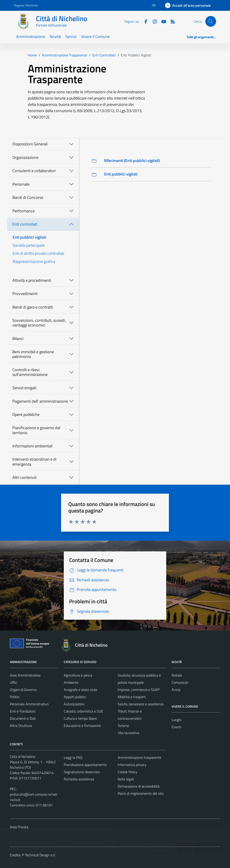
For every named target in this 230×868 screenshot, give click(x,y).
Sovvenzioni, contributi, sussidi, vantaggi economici (39, 323)
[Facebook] (144, 21)
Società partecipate (29, 245)
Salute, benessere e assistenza (141, 704)
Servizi (71, 37)
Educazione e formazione (82, 726)
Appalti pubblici (75, 697)
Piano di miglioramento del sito (141, 793)
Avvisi (176, 690)
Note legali (126, 779)
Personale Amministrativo (29, 704)
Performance (23, 211)
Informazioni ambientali (32, 446)
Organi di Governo (23, 690)
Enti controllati (25, 224)
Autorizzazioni (74, 704)
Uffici (14, 682)
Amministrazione (31, 37)
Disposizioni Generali (30, 144)
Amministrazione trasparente (139, 757)
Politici (15, 697)
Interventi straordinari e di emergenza (34, 462)
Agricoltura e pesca (78, 675)
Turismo (123, 726)
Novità (55, 37)
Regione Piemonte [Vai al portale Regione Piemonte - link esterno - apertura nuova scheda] (26, 5)
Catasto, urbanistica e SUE (83, 711)
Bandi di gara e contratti (33, 307)
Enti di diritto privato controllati (38, 253)
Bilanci (18, 339)
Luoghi (177, 720)
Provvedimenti (25, 294)
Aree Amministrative (25, 675)
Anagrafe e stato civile (81, 690)
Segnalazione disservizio (82, 772)
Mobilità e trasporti (132, 697)
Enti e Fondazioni (23, 711)
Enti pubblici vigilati (29, 237)
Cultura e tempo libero (80, 718)
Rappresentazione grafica (34, 261)
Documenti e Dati (23, 718)
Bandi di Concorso (28, 197)
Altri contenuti (24, 477)
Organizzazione (25, 157)
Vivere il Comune (95, 37)
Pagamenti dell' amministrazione (40, 401)
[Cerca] (211, 21)
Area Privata (19, 827)
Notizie (177, 675)
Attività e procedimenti (32, 280)
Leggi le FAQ (73, 757)
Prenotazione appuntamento (85, 765)
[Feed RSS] (171, 21)
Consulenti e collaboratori (34, 171)
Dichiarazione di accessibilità (139, 786)
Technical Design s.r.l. (40, 855)
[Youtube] (162, 21)
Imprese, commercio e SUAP (139, 690)
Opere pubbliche (26, 414)
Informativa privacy (132, 765)
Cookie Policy (127, 772)
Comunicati (180, 682)
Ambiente (71, 682)
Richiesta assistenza (79, 779)
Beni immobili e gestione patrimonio (33, 354)
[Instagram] (153, 21)
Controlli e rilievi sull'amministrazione (30, 372)
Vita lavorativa (128, 733)
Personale (21, 184)
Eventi (176, 727)
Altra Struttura (21, 726)
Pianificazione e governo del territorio (36, 430)
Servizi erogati (24, 388)
